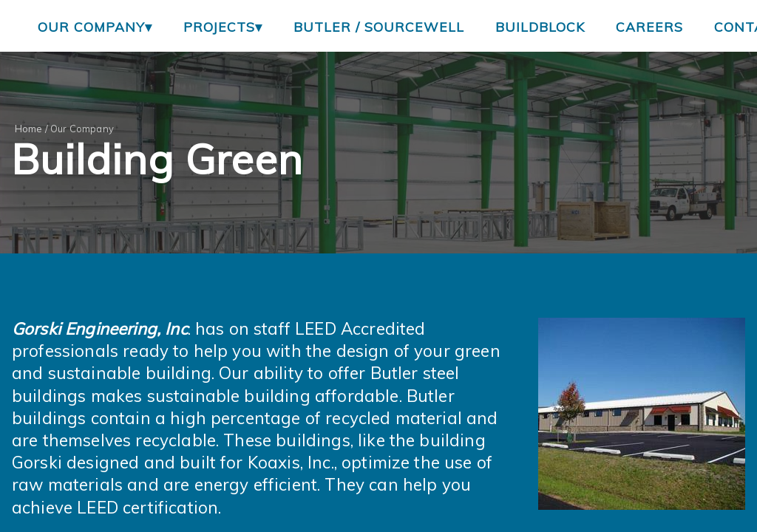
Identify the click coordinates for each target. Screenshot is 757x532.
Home (29, 129)
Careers (649, 27)
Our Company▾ (95, 27)
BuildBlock (540, 27)
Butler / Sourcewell (379, 27)
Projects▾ (223, 27)
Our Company (82, 129)
